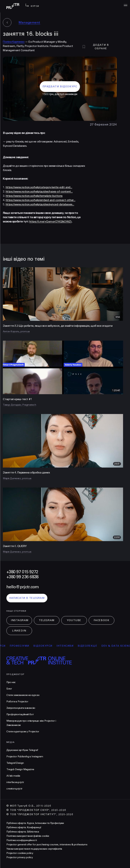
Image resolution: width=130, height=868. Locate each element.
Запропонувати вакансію (21, 708)
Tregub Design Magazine (20, 769)
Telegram (47, 620)
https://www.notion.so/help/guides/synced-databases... (40, 204)
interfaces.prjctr (15, 782)
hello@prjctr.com (23, 587)
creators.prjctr (14, 789)
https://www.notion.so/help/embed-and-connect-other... (41, 200)
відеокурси (49, 646)
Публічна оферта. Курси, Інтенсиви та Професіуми (35, 823)
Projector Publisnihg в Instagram (25, 757)
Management (29, 22)
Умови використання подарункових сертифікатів (34, 849)
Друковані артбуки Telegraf (22, 750)
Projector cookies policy (20, 853)
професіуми (26, 646)
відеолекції (94, 646)
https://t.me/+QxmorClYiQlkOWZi (50, 221)
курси (7, 646)
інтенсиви (71, 646)
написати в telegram (27, 598)
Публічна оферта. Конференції (24, 827)
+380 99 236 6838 (22, 577)
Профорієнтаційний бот (20, 714)
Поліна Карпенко (14, 42)
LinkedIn (19, 631)
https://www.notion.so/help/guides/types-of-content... (39, 191)
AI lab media (13, 776)
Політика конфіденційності (22, 840)
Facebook (102, 620)
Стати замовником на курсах (23, 695)
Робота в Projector (17, 702)
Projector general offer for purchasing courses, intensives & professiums (47, 845)
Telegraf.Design (15, 763)
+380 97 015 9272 (22, 572)
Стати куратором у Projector (23, 732)
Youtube (74, 620)
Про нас (11, 682)
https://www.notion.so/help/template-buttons (34, 196)
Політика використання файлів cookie (28, 836)
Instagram (20, 620)
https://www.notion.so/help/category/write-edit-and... (39, 187)
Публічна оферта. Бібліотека (23, 832)
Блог (9, 689)
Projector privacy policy (20, 857)
